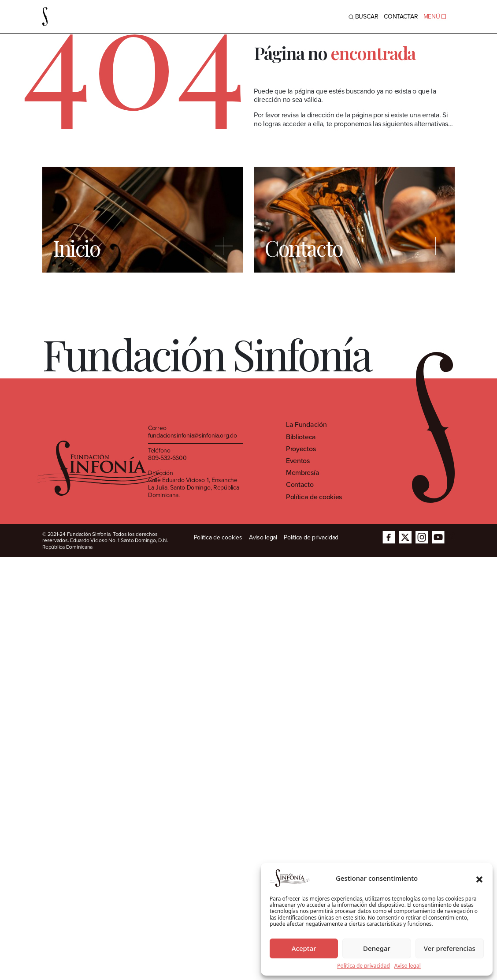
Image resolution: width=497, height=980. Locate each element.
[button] (479, 878)
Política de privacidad (363, 966)
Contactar (401, 17)
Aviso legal (408, 966)
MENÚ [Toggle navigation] (435, 17)
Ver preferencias (450, 948)
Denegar (377, 948)
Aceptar (304, 948)
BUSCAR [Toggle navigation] (363, 17)
